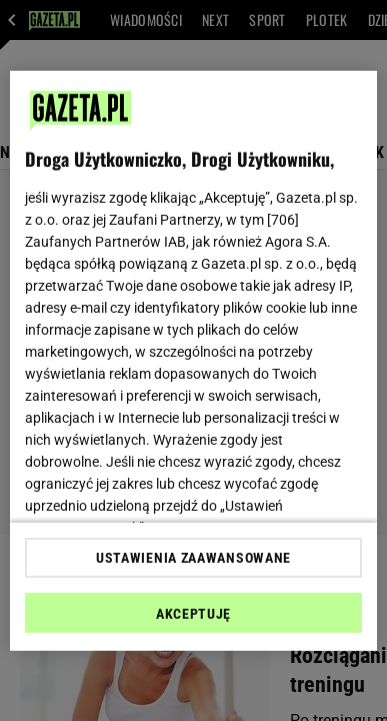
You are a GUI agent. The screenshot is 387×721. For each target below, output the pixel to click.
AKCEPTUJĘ (193, 614)
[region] (194, 360)
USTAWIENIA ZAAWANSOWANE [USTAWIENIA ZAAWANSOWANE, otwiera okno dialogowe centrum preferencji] (193, 558)
